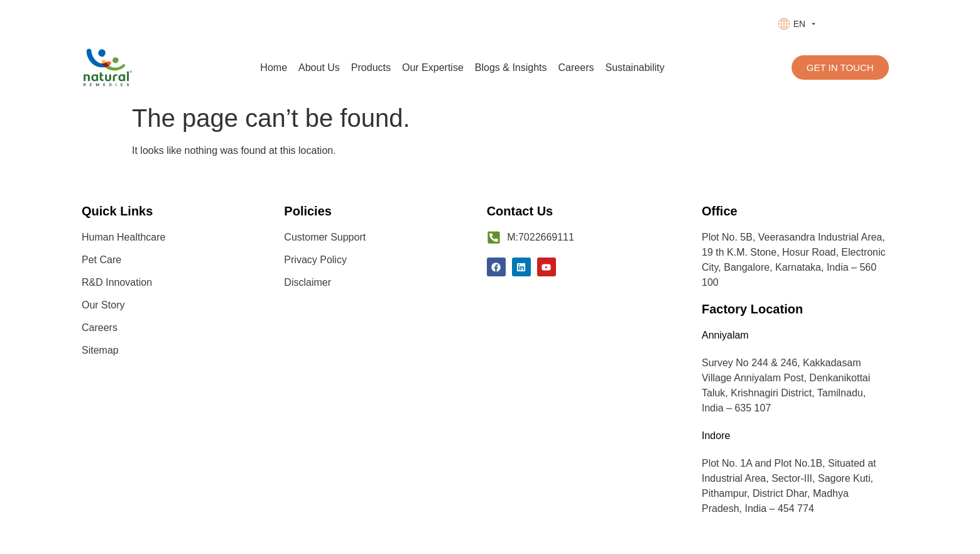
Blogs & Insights (511, 68)
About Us (319, 68)
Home (274, 68)
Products (371, 68)
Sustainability (634, 68)
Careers (576, 68)
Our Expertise (433, 68)
